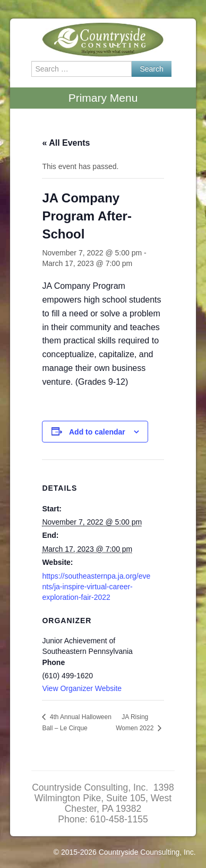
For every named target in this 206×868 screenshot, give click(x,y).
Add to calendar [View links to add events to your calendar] (97, 432)
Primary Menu (103, 98)
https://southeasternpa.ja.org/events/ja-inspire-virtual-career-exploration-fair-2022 (96, 587)
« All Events (66, 143)
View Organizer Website (82, 688)
